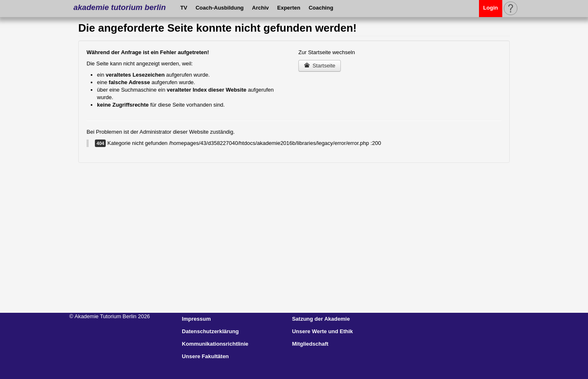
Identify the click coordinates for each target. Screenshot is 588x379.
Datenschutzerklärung (210, 331)
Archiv (261, 8)
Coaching (321, 8)
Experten (289, 8)
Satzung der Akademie (321, 319)
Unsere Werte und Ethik (323, 331)
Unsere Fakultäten (205, 356)
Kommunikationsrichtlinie (215, 344)
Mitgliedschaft (310, 344)
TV (184, 8)
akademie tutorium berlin (120, 7)
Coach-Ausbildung (220, 8)
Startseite (320, 66)
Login (490, 8)
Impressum (196, 319)
